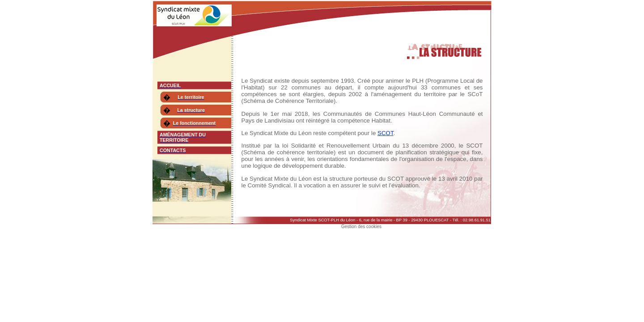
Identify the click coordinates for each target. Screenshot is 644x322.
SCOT (386, 133)
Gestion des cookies (361, 227)
